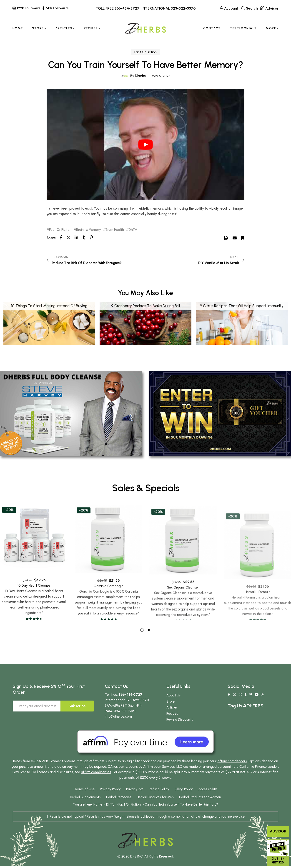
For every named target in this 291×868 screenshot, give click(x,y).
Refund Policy (159, 798)
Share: (51, 238)
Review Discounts (180, 728)
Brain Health (115, 230)
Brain (80, 230)
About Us (174, 704)
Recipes (172, 722)
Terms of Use (84, 798)
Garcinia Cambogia (109, 606)
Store (171, 710)
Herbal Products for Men (155, 806)
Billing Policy (184, 798)
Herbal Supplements (85, 806)
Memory (95, 230)
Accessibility (208, 798)
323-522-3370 (183, 8)
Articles (172, 716)
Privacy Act (135, 798)
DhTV (133, 230)
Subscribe (77, 715)
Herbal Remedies (119, 806)
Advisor (278, 831)
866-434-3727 (127, 8)
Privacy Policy (110, 798)
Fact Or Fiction (145, 52)
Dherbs (140, 76)
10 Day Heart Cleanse (34, 603)
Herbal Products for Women (200, 806)
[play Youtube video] (145, 145)
